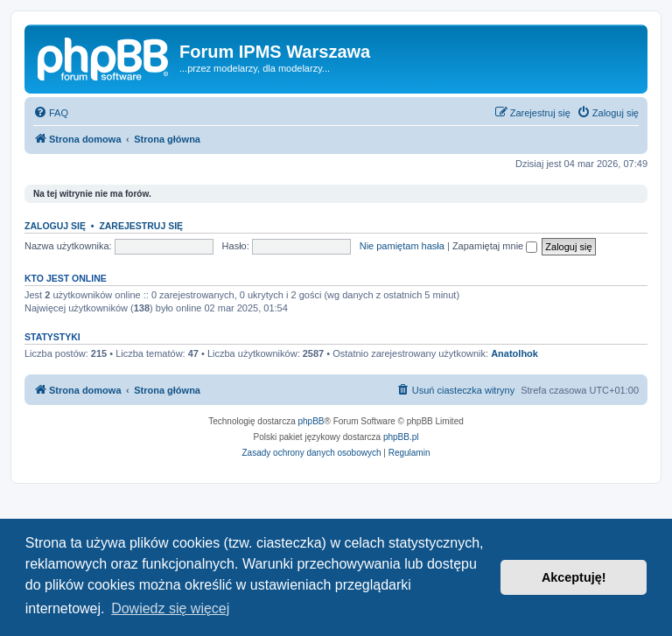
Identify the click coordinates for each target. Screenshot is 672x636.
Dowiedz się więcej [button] (170, 608)
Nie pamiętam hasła (402, 246)
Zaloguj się (55, 226)
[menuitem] (51, 113)
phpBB (311, 421)
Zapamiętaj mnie (495, 246)
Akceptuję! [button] (574, 577)
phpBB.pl (401, 437)
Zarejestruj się (141, 226)
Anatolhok (514, 353)
